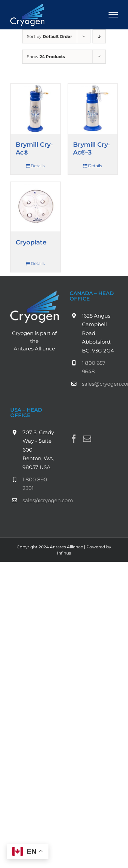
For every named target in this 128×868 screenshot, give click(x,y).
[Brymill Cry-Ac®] (35, 109)
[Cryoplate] (35, 207)
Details (38, 166)
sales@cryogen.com (100, 384)
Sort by (49, 36)
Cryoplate (31, 242)
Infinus (64, 553)
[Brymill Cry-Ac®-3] (93, 109)
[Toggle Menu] (113, 15)
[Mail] (87, 439)
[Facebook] (74, 439)
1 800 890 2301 (35, 484)
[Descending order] (99, 36)
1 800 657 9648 (94, 367)
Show (46, 57)
